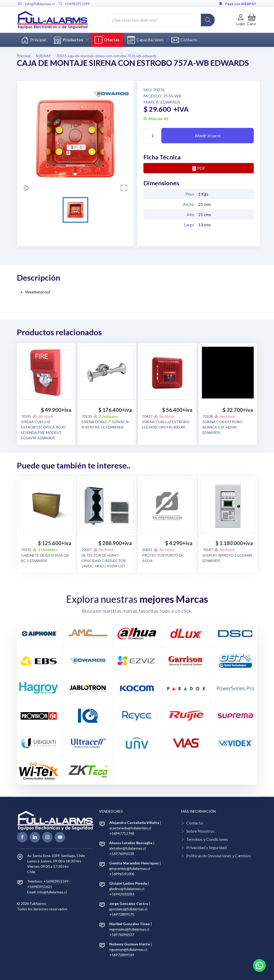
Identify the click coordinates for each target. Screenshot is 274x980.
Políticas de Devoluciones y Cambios (219, 856)
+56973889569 (122, 955)
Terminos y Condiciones (207, 839)
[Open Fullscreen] (124, 187)
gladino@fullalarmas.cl (127, 889)
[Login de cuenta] (241, 20)
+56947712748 (122, 833)
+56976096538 (122, 854)
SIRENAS (43, 56)
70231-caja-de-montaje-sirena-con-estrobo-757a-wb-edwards (106, 56)
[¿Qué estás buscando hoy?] (161, 20)
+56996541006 (122, 874)
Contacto (184, 40)
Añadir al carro (208, 135)
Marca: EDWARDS (162, 102)
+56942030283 (122, 894)
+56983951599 (74, 4)
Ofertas (107, 40)
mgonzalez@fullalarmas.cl (129, 929)
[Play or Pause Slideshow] (27, 187)
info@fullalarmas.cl (52, 892)
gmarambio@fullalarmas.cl (130, 868)
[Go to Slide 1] (75, 210)
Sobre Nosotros (200, 831)
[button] (252, 20)
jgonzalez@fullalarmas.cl (128, 909)
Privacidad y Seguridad (206, 847)
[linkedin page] (35, 837)
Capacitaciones (145, 40)
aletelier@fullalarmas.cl (128, 848)
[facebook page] (22, 837)
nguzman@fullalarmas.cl (128, 949)
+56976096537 (122, 935)
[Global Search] (208, 20)
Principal (33, 40)
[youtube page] (60, 837)
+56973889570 (122, 914)
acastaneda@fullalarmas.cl (130, 828)
